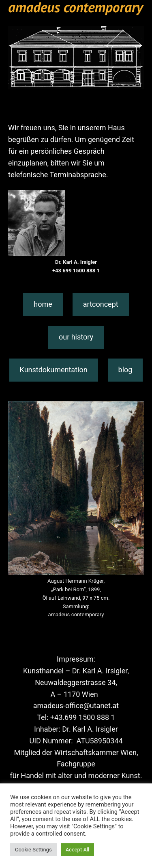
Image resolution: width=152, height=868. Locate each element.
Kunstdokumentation (54, 370)
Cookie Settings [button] (33, 850)
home (43, 304)
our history (76, 337)
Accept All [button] (78, 850)
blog (125, 370)
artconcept (101, 304)
